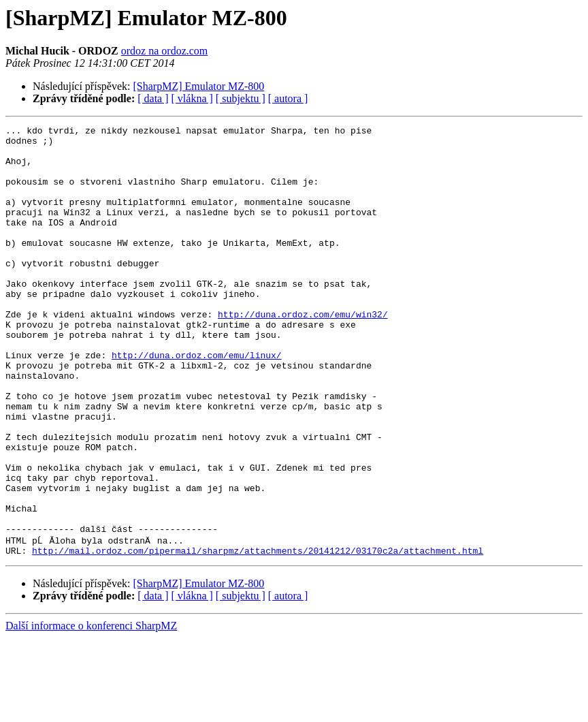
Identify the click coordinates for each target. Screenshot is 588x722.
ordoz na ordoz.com (165, 51)
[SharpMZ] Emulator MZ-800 (199, 86)
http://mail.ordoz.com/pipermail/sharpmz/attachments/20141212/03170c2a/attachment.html (258, 635)
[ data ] (153, 98)
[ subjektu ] (241, 98)
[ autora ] (288, 98)
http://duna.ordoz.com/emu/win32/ (303, 353)
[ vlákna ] (192, 98)
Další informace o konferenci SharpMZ (91, 710)
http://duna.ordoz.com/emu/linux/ (197, 402)
